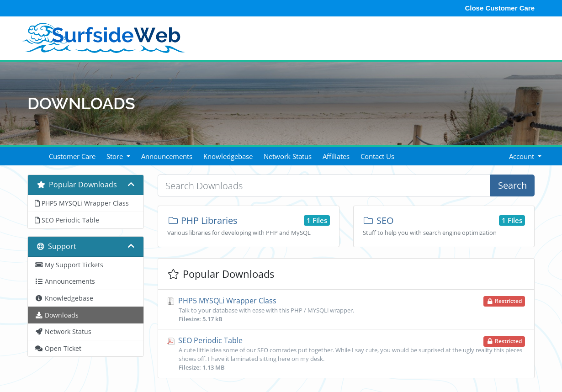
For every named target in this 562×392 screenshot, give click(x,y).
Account (522, 156)
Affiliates (336, 156)
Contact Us (377, 156)
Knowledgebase (228, 156)
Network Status (288, 156)
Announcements (167, 156)
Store (116, 156)
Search (512, 185)
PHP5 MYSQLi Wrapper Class (346, 309)
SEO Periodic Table (346, 354)
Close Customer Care (500, 8)
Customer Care (72, 156)
